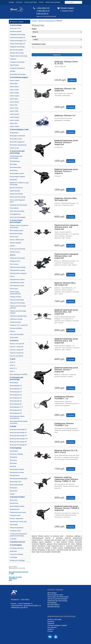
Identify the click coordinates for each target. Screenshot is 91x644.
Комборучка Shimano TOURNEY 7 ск (64, 398)
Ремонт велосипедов (53, 2)
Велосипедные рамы (17, 230)
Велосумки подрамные (17, 142)
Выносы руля (14, 237)
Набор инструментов (17, 528)
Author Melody (14, 102)
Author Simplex (15, 117)
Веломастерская (17, 542)
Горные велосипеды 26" (18, 38)
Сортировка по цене (39, 44)
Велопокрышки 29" (16, 413)
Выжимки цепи (15, 509)
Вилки (13, 426)
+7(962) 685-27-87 (43, 11)
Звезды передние (16, 243)
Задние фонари (15, 191)
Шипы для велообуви (17, 334)
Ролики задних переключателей (15, 293)
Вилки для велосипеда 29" (18, 445)
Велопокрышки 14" (16, 389)
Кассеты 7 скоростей (17, 347)
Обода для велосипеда (17, 258)
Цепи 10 (13, 362)
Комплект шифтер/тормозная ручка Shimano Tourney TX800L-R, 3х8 (66, 479)
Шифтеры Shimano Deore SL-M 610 (66, 63)
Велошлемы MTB (15, 482)
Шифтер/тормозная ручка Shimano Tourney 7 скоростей (66, 370)
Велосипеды (16, 25)
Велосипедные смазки (17, 506)
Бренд (34, 36)
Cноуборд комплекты (17, 548)
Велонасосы (14, 170)
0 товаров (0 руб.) (67, 11)
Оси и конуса (14, 264)
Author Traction (15, 126)
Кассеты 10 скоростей (17, 344)
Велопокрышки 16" (16, 392)
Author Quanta (14, 114)
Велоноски (13, 460)
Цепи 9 (12, 371)
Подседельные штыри (17, 282)
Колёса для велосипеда (18, 249)
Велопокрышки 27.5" (16, 407)
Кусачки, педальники (17, 518)
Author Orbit (14, 105)
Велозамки (13, 164)
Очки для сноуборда (16, 554)
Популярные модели (19, 77)
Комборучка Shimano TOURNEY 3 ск (64, 424)
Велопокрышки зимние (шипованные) (17, 417)
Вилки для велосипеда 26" (18, 436)
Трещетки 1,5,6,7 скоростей (19, 325)
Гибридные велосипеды (18, 34)
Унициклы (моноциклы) (17, 68)
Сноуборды (14, 557)
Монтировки (14, 525)
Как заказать (52, 627)
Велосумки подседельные (18, 145)
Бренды (11, 2)
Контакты (19, 2)
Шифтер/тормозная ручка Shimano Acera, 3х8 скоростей (66, 341)
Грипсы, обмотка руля (17, 240)
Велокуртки (14, 457)
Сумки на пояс (15, 148)
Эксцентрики (14, 337)
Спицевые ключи (15, 531)
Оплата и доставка (31, 2)
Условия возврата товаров (57, 625)
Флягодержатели (15, 214)
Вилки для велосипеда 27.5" (19, 439)
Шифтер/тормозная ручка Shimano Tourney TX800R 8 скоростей (67, 508)
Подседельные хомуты (17, 279)
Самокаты (13, 59)
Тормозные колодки (16, 319)
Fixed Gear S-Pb (15, 28)
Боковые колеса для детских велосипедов (19, 226)
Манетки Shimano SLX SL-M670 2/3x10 (66, 451)
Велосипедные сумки (19, 130)
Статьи (41, 2)
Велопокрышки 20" (16, 398)
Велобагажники (15, 161)
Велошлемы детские (17, 485)
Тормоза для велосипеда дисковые (18, 307)
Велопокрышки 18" (16, 395)
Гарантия (51, 623)
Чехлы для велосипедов (18, 217)
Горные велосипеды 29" (18, 44)
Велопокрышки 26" (16, 404)
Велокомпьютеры (15, 167)
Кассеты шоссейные (16, 356)
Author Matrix (14, 99)
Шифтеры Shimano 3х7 (65, 115)
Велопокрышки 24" (16, 401)
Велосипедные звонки (17, 173)
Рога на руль (14, 289)
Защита (12, 494)
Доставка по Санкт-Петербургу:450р (16, 579)
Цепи (13, 359)
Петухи (12, 276)
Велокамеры (14, 383)
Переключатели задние (17, 270)
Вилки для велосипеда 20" (18, 429)
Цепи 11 (13, 365)
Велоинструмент (17, 497)
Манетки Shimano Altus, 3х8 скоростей (65, 284)
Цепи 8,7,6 (13, 368)
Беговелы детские (16, 31)
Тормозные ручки (15, 322)
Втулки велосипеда (16, 233)
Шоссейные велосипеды (18, 74)
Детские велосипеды (17, 50)
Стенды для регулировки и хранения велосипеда (18, 535)
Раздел (34, 29)
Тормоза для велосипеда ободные (18, 312)
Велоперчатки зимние (17, 469)
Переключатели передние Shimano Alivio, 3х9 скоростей (66, 256)
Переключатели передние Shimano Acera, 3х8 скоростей (66, 227)
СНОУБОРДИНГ (16, 545)
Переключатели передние (18, 273)
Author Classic (14, 87)
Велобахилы (14, 451)
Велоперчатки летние (17, 472)
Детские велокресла (16, 188)
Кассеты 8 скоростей (17, 350)
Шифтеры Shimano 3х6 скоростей (65, 90)
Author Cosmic (14, 90)
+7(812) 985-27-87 (43, 8)
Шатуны (12, 331)
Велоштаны (14, 491)
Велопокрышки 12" (16, 386)
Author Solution (15, 120)
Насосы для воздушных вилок (18, 201)
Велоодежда (16, 448)
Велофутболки (15, 475)
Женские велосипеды (17, 53)
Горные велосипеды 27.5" (18, 41)
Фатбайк (13, 71)
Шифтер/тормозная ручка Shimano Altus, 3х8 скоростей (66, 312)
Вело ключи (14, 500)
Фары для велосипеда (17, 211)
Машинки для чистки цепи (18, 522)
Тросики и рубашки (16, 328)
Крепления (13, 551)
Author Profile (14, 111)
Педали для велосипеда (18, 267)
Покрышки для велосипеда (17, 378)
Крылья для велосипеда (18, 197)
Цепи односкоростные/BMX (19, 374)
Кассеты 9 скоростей (17, 353)
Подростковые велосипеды (19, 56)
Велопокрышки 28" (16, 410)
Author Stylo (14, 123)
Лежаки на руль (15, 252)
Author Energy (14, 93)
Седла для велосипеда (17, 303)
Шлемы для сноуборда (17, 560)
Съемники (13, 539)
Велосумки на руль (16, 139)
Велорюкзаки (14, 133)
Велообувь (13, 463)
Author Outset (14, 108)
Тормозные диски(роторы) (18, 316)
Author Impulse (15, 96)
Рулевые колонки (15, 297)
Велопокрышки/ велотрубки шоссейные (19, 422)
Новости (51, 629)
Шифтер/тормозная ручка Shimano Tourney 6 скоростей (66, 142)
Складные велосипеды (17, 62)
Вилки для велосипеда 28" (18, 442)
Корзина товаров (67, 8)
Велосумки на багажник (17, 136)
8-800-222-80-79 (42, 14)
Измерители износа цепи (18, 512)
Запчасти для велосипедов (16, 221)
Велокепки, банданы (16, 454)
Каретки (12, 246)
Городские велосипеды (17, 47)
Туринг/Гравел (14, 65)
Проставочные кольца (17, 286)
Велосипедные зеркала (17, 177)
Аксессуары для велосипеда (17, 152)
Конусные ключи (15, 515)
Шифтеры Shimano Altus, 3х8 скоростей (66, 199)
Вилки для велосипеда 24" (18, 433)
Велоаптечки (14, 503)
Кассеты (14, 341)
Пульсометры (14, 208)
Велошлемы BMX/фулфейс (19, 479)
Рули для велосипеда (17, 300)
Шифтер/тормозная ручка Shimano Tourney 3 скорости (66, 171)
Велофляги (14, 180)
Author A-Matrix (15, 80)
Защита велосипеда (16, 194)
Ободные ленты (15, 261)
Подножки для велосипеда (18, 205)
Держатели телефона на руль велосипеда (19, 184)
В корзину (72, 80)
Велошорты (14, 488)
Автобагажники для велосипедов (16, 157)
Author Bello (14, 84)
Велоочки (13, 466)
